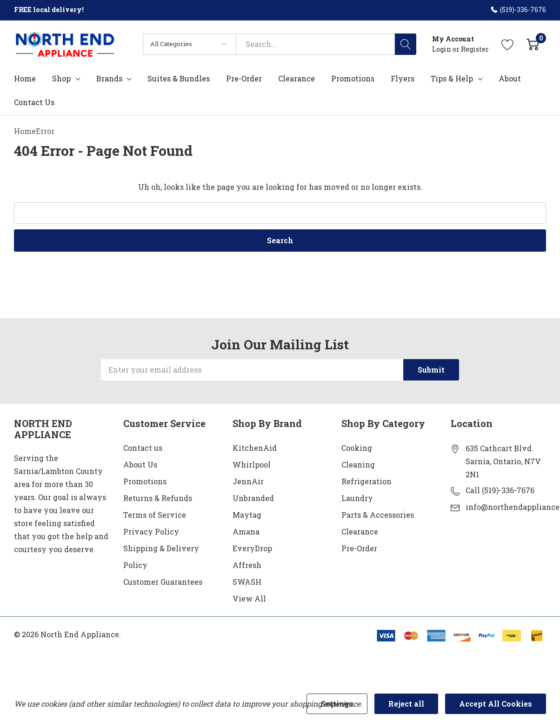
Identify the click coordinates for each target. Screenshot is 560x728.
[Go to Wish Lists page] (508, 44)
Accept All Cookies (496, 704)
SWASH (247, 582)
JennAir (248, 481)
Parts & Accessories (378, 515)
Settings (337, 704)
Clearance (360, 531)
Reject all (406, 704)
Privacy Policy (151, 531)
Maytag (247, 515)
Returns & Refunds (158, 498)
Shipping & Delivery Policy (161, 557)
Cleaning (358, 464)
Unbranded (253, 498)
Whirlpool (252, 464)
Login (442, 49)
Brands (109, 79)
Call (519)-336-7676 (500, 490)
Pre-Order (359, 548)
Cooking (357, 448)
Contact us (143, 448)
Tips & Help (452, 79)
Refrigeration (367, 481)
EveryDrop (252, 548)
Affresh (247, 565)
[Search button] (406, 44)
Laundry (357, 498)
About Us (140, 464)
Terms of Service (155, 515)
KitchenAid (255, 448)
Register (475, 49)
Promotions (145, 481)
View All (249, 598)
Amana (246, 531)
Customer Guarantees (163, 582)
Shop (61, 79)
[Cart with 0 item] (533, 44)
